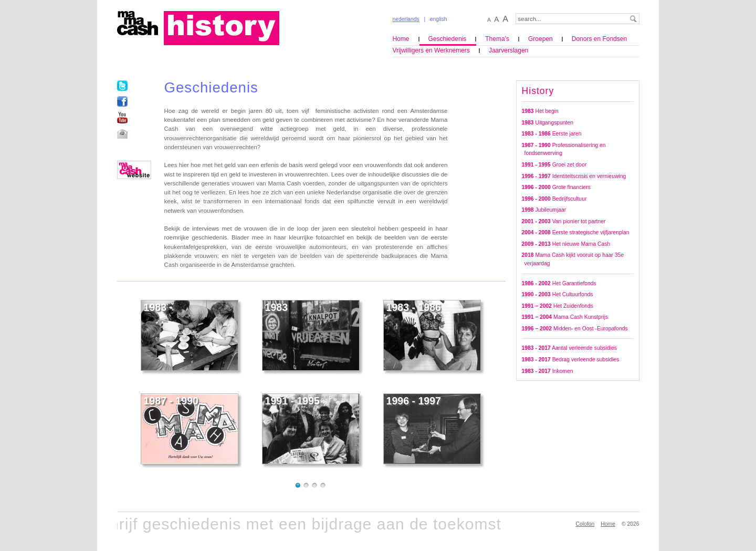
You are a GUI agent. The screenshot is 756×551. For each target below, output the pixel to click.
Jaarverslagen (508, 50)
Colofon (585, 524)
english (439, 19)
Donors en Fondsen (599, 39)
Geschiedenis (448, 39)
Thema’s (497, 39)
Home (401, 39)
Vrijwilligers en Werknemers (431, 50)
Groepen (540, 39)
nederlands (406, 19)
